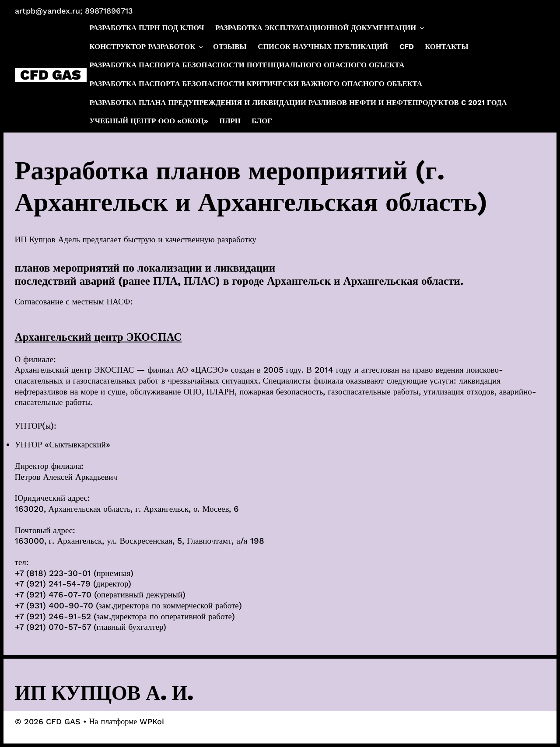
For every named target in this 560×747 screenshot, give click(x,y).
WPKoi (152, 721)
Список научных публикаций (323, 47)
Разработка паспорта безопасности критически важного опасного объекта (256, 84)
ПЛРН (230, 121)
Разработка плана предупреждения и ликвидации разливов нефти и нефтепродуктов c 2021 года (298, 103)
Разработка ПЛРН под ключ (147, 28)
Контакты (446, 47)
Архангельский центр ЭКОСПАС (98, 337)
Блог (262, 121)
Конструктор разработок (147, 47)
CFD (407, 47)
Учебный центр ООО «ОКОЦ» (149, 121)
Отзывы (230, 47)
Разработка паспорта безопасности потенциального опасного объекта (247, 65)
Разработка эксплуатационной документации (320, 28)
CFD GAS (51, 75)
